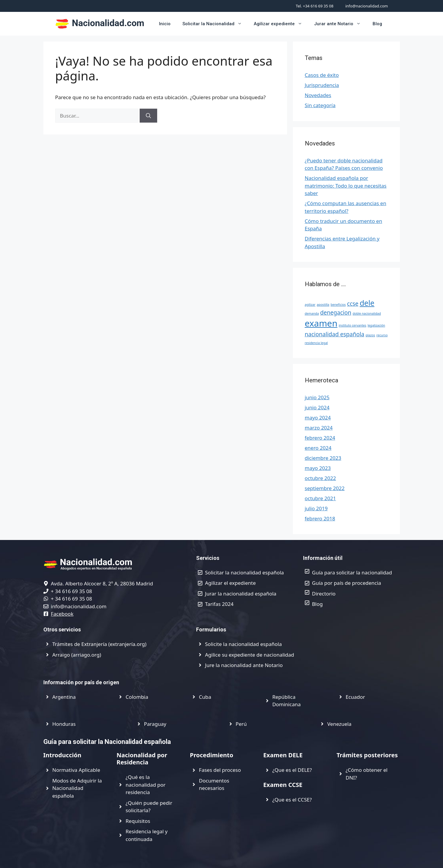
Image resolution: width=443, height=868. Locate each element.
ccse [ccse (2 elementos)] (353, 304)
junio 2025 (317, 397)
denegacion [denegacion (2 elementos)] (336, 313)
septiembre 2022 (325, 488)
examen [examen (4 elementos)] (321, 323)
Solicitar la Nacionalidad (215, 24)
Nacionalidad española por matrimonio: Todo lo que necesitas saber (346, 186)
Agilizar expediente (281, 24)
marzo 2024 (319, 428)
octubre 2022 (320, 478)
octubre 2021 (320, 498)
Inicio (165, 24)
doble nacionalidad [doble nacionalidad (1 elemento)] (367, 313)
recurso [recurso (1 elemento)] (382, 335)
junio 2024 (317, 407)
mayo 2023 (318, 468)
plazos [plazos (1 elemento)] (370, 335)
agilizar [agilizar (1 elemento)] (310, 305)
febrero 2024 (320, 438)
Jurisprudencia (322, 85)
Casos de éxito (322, 75)
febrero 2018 (320, 518)
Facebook (62, 614)
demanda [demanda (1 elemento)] (312, 313)
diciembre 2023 (323, 458)
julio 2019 (316, 508)
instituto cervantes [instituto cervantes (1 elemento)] (353, 325)
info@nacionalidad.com (366, 6)
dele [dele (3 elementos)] (367, 303)
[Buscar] (148, 116)
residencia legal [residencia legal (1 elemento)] (316, 343)
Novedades (318, 95)
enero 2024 (318, 448)
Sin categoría (320, 105)
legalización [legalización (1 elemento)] (376, 325)
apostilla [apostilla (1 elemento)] (323, 305)
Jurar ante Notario (340, 24)
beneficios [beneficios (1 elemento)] (338, 305)
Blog (377, 24)
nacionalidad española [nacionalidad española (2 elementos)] (335, 334)
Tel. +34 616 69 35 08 (315, 6)
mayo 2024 (318, 418)
